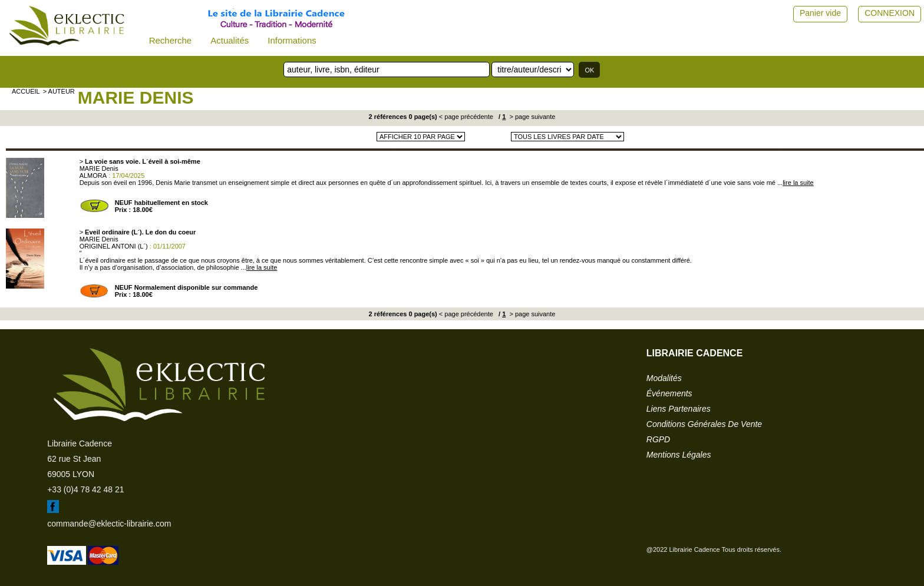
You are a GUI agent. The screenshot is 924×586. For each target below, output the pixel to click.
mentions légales (679, 455)
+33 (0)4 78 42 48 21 (85, 489)
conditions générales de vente (704, 424)
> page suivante (531, 117)
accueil (26, 91)
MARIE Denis (136, 97)
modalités (664, 378)
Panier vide (820, 13)
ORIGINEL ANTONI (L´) (114, 246)
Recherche (171, 40)
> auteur (59, 91)
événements (669, 393)
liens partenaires (679, 409)
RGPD (658, 439)
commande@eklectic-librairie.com (109, 524)
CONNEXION (890, 13)
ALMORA (93, 176)
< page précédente (466, 117)
